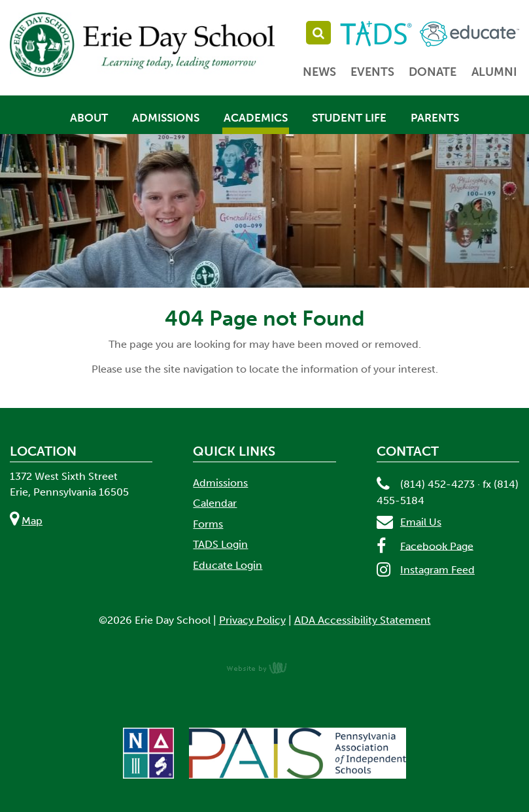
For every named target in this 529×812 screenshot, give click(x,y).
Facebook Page (437, 546)
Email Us (421, 522)
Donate (433, 72)
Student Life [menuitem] (349, 118)
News (319, 72)
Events (372, 72)
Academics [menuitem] (256, 118)
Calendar (215, 503)
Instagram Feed (437, 570)
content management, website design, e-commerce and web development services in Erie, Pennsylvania (265, 668)
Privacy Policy (252, 620)
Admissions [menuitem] (166, 118)
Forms (208, 524)
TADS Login (220, 544)
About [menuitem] (89, 118)
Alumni (494, 72)
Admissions (220, 483)
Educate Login (228, 565)
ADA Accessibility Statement (363, 620)
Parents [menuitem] (435, 118)
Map (32, 521)
